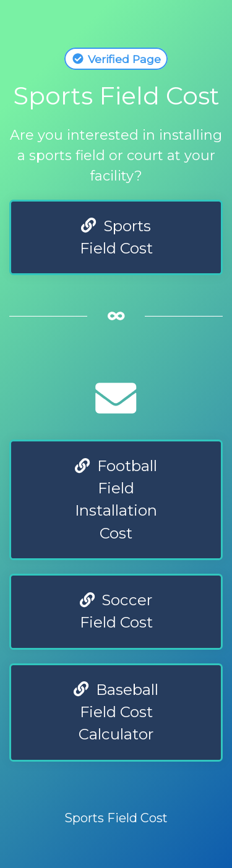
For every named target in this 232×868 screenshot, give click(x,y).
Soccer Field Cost (116, 611)
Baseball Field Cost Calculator (116, 712)
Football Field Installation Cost (116, 500)
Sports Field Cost (116, 237)
